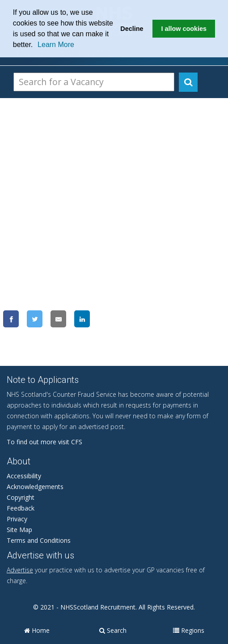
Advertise (20, 570)
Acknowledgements (35, 487)
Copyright (21, 497)
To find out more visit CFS (44, 442)
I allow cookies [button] (184, 29)
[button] (36, 46)
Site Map (19, 530)
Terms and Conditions (39, 540)
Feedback (21, 508)
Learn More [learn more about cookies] (56, 45)
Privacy (17, 519)
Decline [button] (132, 29)
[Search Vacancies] (94, 82)
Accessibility (24, 476)
